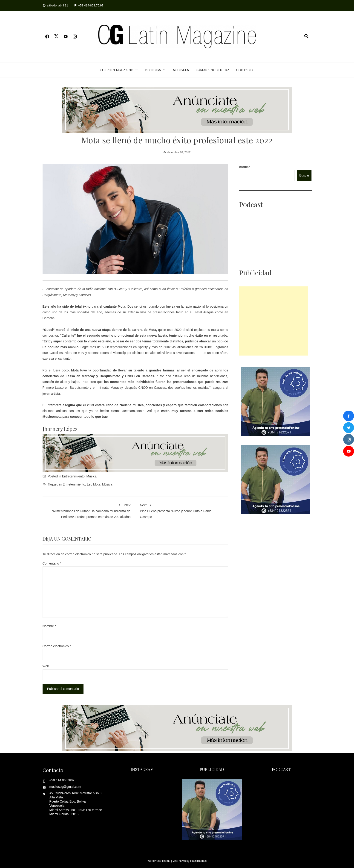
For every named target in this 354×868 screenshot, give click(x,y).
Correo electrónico (57, 646)
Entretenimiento (73, 476)
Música (92, 476)
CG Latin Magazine (117, 70)
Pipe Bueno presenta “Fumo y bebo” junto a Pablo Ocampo (182, 510)
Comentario (52, 563)
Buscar (244, 167)
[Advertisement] (273, 321)
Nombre (49, 626)
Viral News (179, 861)
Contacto (245, 70)
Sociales (181, 70)
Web (46, 666)
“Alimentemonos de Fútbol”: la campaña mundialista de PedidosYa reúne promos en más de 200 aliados (89, 510)
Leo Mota (94, 484)
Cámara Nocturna (213, 70)
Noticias (153, 70)
